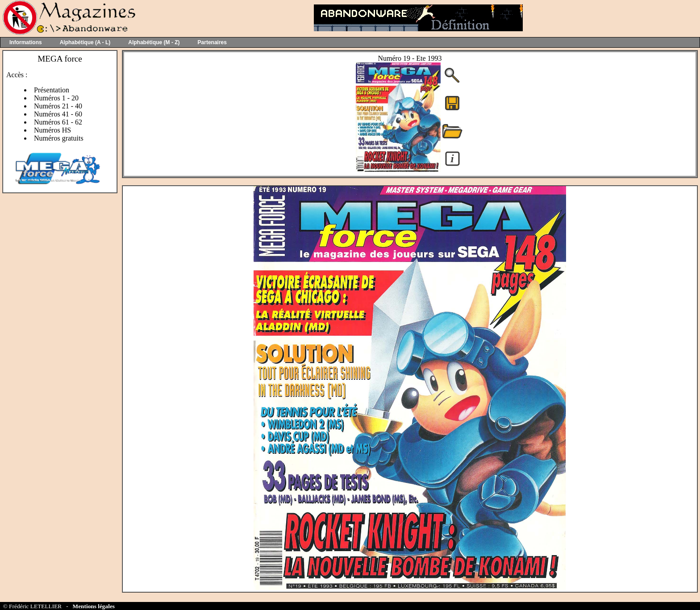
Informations (26, 42)
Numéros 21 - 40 (58, 106)
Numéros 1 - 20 (56, 98)
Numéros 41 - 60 (58, 114)
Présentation (52, 90)
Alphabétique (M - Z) (154, 42)
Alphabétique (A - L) (85, 42)
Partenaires (212, 42)
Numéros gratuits (59, 138)
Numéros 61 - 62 (58, 122)
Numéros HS (52, 130)
